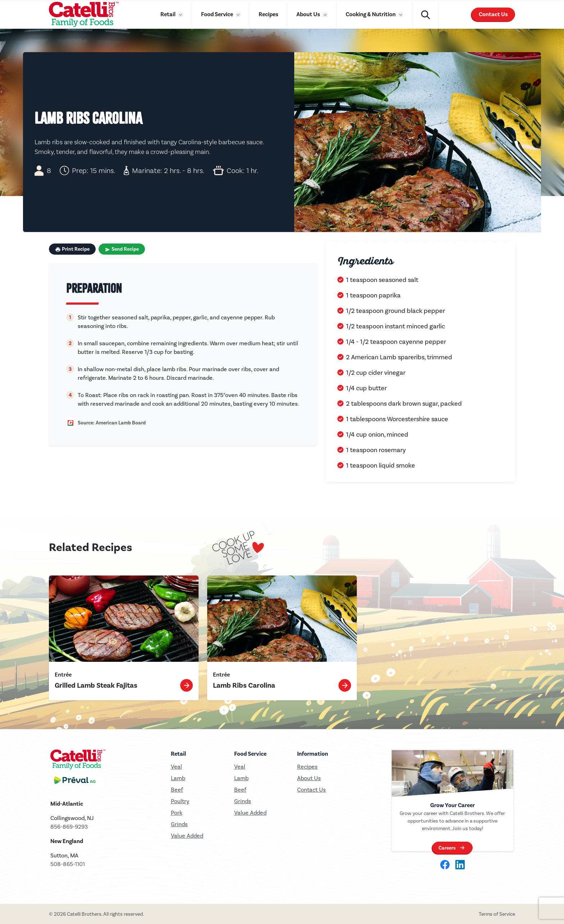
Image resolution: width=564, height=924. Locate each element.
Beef (177, 790)
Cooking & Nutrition (371, 14)
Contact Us (493, 14)
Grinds (179, 824)
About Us (309, 14)
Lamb (178, 778)
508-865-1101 (68, 864)
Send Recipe (122, 249)
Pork (177, 813)
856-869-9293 (69, 827)
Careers (447, 848)
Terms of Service (497, 914)
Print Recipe (72, 249)
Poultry (180, 801)
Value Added (187, 836)
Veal (240, 767)
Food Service (218, 14)
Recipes (269, 14)
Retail (169, 14)
